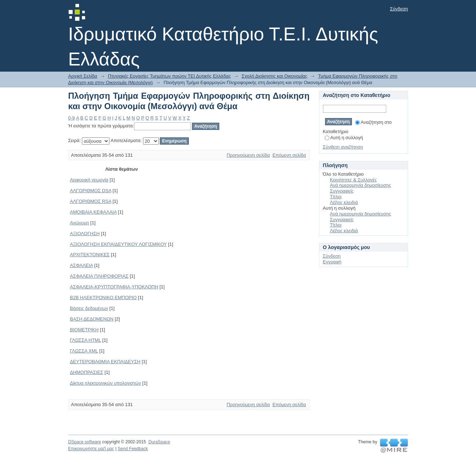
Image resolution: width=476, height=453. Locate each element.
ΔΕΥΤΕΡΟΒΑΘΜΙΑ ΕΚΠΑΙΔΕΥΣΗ (105, 362)
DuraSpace (159, 442)
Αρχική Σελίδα (83, 76)
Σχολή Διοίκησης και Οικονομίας (275, 76)
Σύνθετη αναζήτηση (343, 147)
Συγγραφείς (342, 191)
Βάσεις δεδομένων (89, 308)
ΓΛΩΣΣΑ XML (84, 351)
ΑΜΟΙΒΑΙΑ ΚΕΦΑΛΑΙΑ (94, 212)
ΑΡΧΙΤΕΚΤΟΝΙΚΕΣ (90, 255)
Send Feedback (133, 449)
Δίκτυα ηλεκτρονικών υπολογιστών (106, 383)
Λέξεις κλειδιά (344, 202)
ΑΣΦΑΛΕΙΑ (82, 265)
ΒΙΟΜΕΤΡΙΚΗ (84, 330)
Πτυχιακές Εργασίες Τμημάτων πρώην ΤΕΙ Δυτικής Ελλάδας (170, 76)
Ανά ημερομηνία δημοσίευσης (361, 185)
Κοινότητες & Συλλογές (354, 180)
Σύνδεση (399, 9)
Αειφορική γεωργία (89, 180)
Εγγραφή (332, 262)
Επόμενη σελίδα (289, 155)
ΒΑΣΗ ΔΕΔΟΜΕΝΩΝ (92, 319)
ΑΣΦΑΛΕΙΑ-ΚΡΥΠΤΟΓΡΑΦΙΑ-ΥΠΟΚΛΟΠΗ (114, 287)
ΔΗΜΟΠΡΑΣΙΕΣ (87, 372)
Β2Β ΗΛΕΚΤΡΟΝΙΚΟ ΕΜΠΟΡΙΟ (104, 298)
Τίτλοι (336, 197)
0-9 (72, 118)
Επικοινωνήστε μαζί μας (91, 449)
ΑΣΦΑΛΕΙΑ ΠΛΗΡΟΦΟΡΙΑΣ (99, 276)
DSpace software (85, 442)
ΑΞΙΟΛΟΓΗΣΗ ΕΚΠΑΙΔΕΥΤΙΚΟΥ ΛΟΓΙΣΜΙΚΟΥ (119, 244)
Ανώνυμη (80, 223)
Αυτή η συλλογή (344, 138)
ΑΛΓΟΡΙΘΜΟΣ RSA (91, 201)
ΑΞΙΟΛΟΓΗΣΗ (85, 233)
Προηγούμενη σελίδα (248, 155)
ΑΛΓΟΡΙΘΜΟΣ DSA (91, 191)
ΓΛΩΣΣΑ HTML (86, 340)
